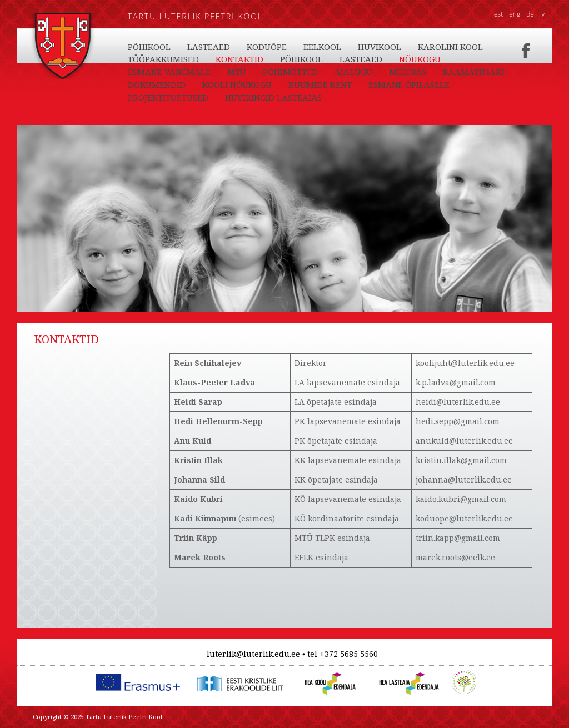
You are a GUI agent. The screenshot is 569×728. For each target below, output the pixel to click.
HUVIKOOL (380, 47)
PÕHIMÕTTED (290, 72)
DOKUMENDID (157, 84)
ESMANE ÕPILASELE (409, 84)
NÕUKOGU (420, 59)
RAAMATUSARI (473, 72)
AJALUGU (353, 72)
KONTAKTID (239, 59)
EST (498, 14)
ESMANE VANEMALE (169, 72)
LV (542, 14)
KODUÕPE (267, 47)
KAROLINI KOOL (450, 47)
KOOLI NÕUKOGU (237, 84)
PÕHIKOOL (149, 47)
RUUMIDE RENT (320, 84)
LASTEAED (209, 47)
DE (530, 14)
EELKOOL (322, 47)
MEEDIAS (408, 72)
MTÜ (237, 72)
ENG (515, 14)
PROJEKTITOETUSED (168, 97)
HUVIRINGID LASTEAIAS (273, 97)
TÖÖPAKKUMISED (163, 59)
